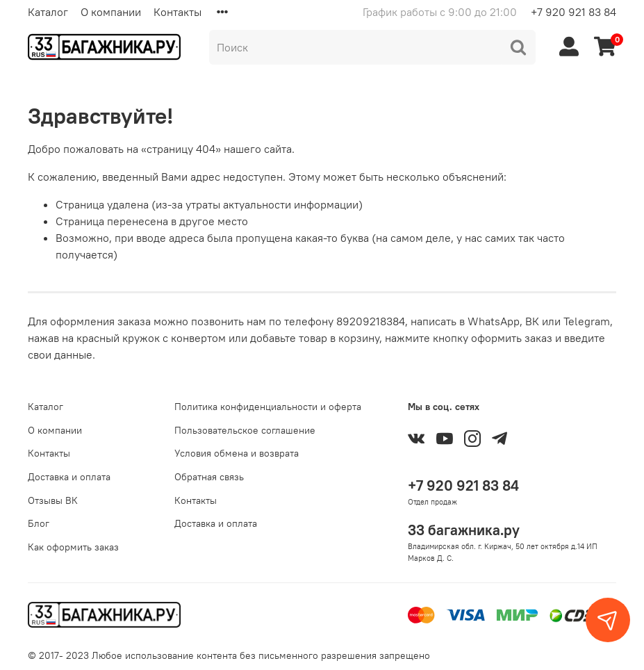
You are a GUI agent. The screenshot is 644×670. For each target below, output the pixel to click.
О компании (111, 12)
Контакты (177, 12)
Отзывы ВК (53, 500)
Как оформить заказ (73, 547)
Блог (39, 523)
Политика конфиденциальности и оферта (268, 407)
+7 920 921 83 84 (573, 12)
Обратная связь (209, 477)
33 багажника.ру (464, 530)
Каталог (48, 12)
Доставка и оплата (69, 477)
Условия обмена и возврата (237, 453)
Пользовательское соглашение (245, 430)
